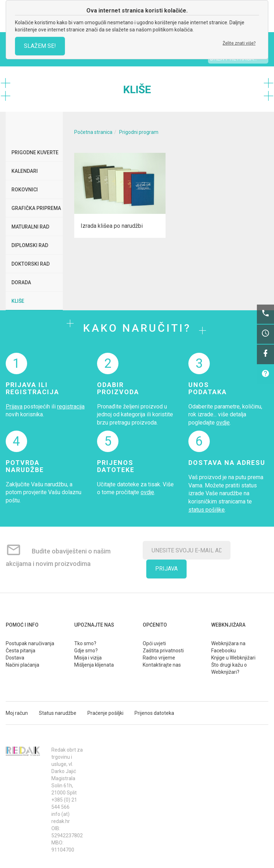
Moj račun (17, 713)
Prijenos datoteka (154, 713)
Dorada (21, 282)
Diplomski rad (30, 245)
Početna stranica (93, 132)
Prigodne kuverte (35, 152)
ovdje (223, 423)
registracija (71, 407)
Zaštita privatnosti (163, 651)
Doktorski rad (31, 264)
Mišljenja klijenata (94, 665)
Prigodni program (139, 132)
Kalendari (25, 171)
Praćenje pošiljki (105, 713)
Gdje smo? (86, 651)
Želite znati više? (239, 43)
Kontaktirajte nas (162, 665)
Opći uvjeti (154, 643)
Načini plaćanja (22, 665)
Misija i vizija (88, 658)
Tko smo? (85, 643)
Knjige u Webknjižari (233, 658)
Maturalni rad (30, 227)
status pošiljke (207, 510)
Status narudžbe (58, 713)
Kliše (18, 301)
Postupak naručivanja (30, 643)
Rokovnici (25, 190)
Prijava (14, 407)
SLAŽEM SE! (40, 46)
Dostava (15, 658)
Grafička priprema (36, 208)
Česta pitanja (21, 651)
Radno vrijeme (159, 658)
